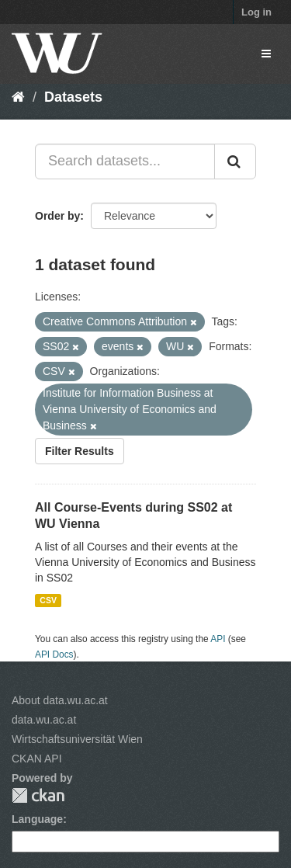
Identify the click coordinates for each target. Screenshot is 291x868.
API (218, 639)
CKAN (38, 795)
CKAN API (37, 759)
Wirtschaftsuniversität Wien (77, 739)
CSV (48, 600)
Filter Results (80, 451)
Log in (256, 12)
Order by (57, 216)
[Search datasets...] (125, 161)
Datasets (73, 97)
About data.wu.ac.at (60, 700)
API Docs (54, 654)
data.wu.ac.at (44, 720)
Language (37, 819)
